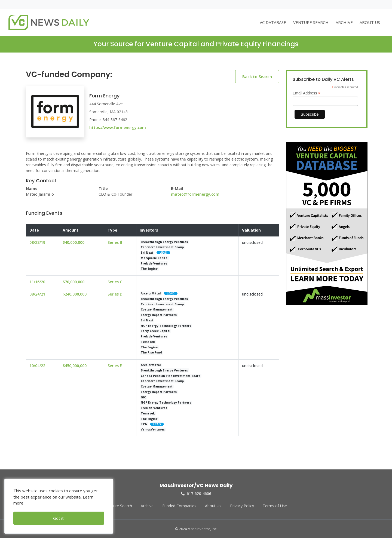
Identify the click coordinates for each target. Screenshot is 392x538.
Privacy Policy (242, 506)
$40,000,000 (73, 242)
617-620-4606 (196, 494)
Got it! (59, 518)
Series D (115, 294)
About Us (213, 506)
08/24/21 (37, 294)
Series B (115, 242)
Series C (115, 282)
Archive (147, 506)
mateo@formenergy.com (195, 194)
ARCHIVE (344, 22)
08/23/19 (37, 242)
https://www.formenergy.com (118, 127)
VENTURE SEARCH (311, 22)
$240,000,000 (75, 294)
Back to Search (257, 76)
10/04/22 (37, 366)
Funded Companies (179, 506)
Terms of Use (275, 506)
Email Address (307, 93)
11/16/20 (37, 282)
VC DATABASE (273, 22)
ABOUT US (370, 22)
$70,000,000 (73, 282)
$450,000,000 (75, 366)
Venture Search (119, 506)
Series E (115, 366)
